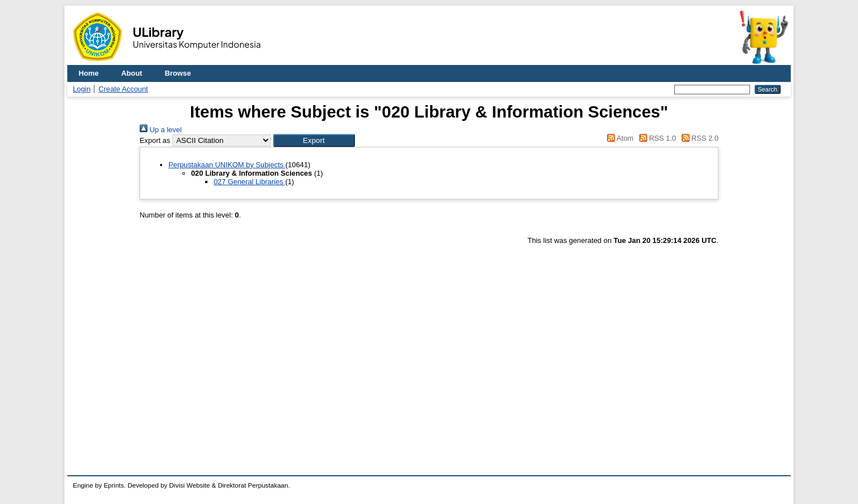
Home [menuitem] (89, 73)
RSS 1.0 (656, 138)
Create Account (123, 89)
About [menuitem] (132, 73)
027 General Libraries (250, 182)
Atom (619, 138)
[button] (314, 140)
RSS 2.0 (698, 138)
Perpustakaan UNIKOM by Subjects (227, 165)
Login (82, 89)
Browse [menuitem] (178, 73)
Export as (155, 140)
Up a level (161, 130)
